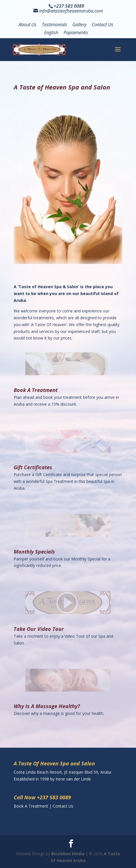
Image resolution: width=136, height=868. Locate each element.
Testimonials (54, 25)
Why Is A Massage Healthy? (47, 706)
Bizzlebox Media (68, 854)
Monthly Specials (34, 552)
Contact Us (102, 25)
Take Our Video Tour (39, 629)
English (51, 33)
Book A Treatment (36, 390)
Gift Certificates (33, 467)
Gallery (79, 25)
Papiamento (76, 33)
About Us (28, 25)
